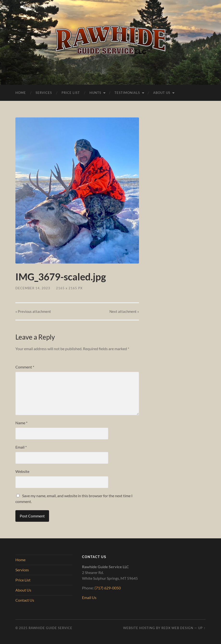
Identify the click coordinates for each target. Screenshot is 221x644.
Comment (25, 367)
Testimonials (127, 93)
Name (21, 423)
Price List (71, 93)
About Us (162, 93)
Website (22, 471)
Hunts (95, 93)
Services (44, 93)
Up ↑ (202, 628)
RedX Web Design (177, 628)
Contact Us (25, 600)
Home (21, 93)
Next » (124, 311)
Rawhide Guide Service (51, 628)
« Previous (33, 311)
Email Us (89, 597)
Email (21, 447)
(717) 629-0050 (108, 588)
